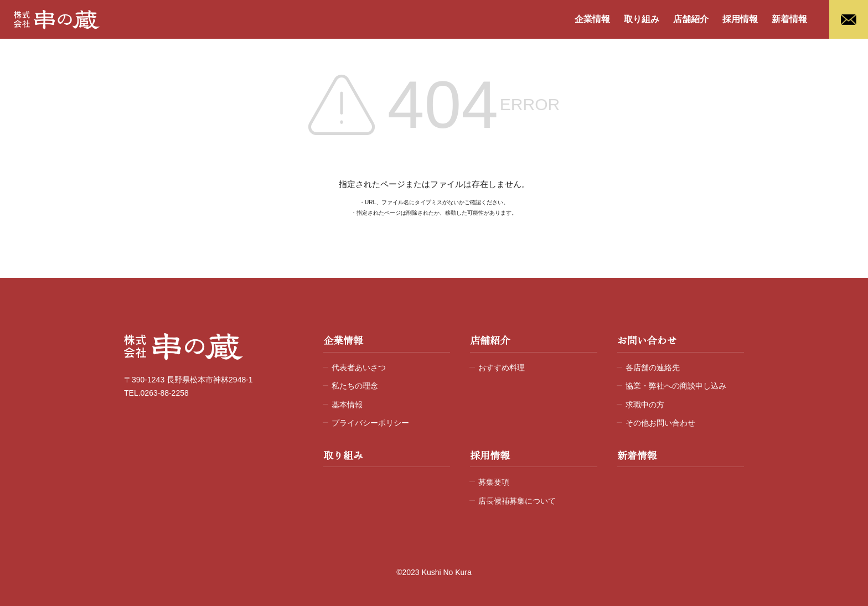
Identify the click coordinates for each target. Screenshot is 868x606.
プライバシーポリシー (370, 423)
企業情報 (592, 19)
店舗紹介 (691, 19)
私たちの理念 (355, 386)
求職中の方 (645, 405)
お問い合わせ (647, 341)
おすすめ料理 (502, 367)
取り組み (642, 19)
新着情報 (789, 19)
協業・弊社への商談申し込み (676, 386)
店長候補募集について (517, 501)
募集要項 (494, 482)
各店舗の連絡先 (653, 367)
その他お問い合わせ (660, 423)
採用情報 (740, 19)
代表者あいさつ (359, 367)
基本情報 (347, 405)
